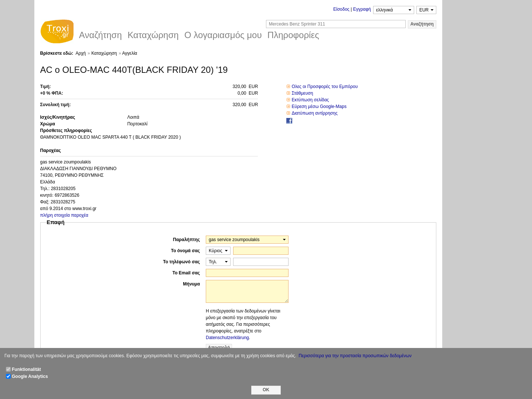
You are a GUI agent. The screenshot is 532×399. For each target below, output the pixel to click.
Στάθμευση (302, 93)
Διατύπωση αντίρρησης (314, 113)
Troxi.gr (57, 33)
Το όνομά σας (185, 251)
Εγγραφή (362, 9)
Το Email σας (186, 273)
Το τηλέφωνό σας (181, 262)
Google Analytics (30, 376)
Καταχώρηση (104, 53)
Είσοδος (341, 9)
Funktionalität (26, 369)
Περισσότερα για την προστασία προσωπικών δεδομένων (355, 356)
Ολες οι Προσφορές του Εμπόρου (325, 87)
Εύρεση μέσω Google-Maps (319, 106)
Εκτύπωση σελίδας (310, 100)
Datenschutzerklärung (227, 338)
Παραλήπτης (186, 240)
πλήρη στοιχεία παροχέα (64, 215)
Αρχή (81, 53)
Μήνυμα (191, 284)
